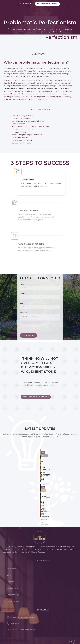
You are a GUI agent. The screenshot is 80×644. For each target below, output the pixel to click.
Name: (22, 284)
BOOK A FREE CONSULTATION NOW (36, 397)
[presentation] (37, 327)
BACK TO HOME (26, 4)
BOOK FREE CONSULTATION (47, 4)
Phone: (22, 294)
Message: (23, 313)
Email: (22, 303)
